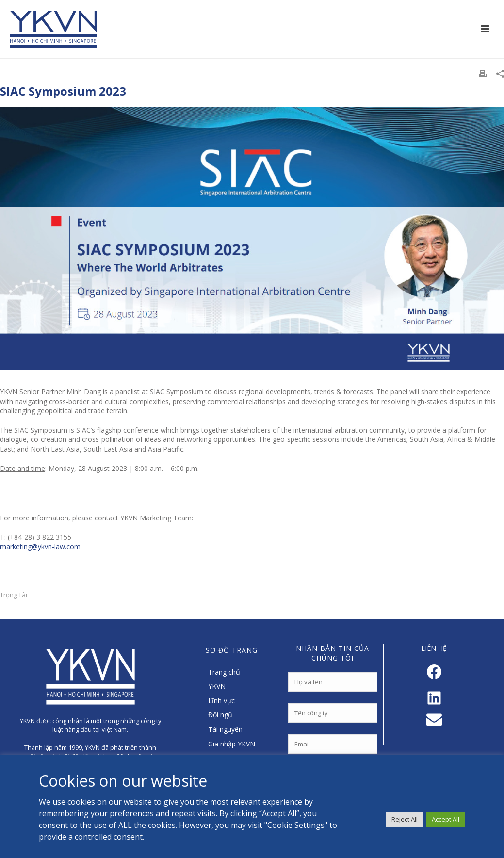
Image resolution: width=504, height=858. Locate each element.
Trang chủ (224, 672)
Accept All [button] (446, 819)
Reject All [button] (405, 819)
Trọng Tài (14, 595)
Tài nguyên (225, 729)
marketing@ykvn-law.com (40, 546)
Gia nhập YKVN (232, 744)
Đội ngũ (220, 715)
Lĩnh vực (221, 701)
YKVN (217, 686)
